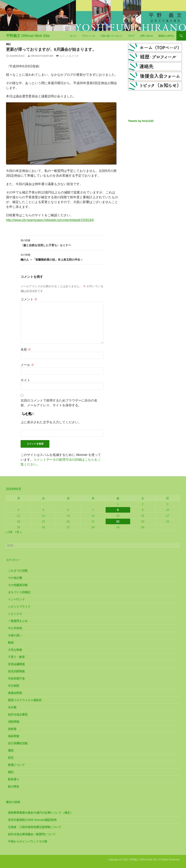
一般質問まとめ (18, 621)
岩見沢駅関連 (16, 671)
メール (27, 365)
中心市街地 (15, 628)
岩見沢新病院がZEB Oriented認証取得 (32, 820)
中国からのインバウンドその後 (28, 841)
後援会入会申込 (166, 36)
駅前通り (14, 779)
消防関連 (14, 722)
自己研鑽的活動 (18, 743)
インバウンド (16, 599)
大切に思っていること (111, 36)
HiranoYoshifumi (42, 56)
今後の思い (15, 635)
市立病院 (14, 686)
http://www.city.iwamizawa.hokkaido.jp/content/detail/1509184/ (50, 220)
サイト (25, 380)
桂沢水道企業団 (18, 715)
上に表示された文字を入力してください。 (51, 422)
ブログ (131, 36)
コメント (29, 299)
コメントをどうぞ (69, 56)
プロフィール (88, 36)
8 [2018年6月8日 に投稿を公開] (118, 510)
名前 (26, 349)
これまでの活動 (18, 571)
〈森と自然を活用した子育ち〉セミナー (62, 242)
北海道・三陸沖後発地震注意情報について (35, 827)
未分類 (12, 707)
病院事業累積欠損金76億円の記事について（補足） (40, 813)
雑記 (8, 44)
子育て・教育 (16, 657)
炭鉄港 (12, 729)
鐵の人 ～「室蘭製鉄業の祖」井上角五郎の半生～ (62, 257)
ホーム (73, 36)
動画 (11, 643)
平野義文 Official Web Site (28, 36)
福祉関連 (14, 736)
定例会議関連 (16, 664)
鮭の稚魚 (14, 786)
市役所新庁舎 (16, 679)
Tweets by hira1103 (141, 121)
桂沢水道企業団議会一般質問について (32, 834)
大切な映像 (15, 650)
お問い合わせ (146, 36)
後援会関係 (15, 693)
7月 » (18, 532)
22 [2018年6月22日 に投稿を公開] (118, 521)
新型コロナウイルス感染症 (25, 700)
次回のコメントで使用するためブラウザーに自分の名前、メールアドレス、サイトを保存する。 (59, 403)
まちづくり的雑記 (19, 592)
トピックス (15, 614)
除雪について (16, 765)
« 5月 (9, 532)
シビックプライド (19, 607)
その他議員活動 (18, 585)
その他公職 (15, 578)
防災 (11, 758)
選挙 (11, 750)
